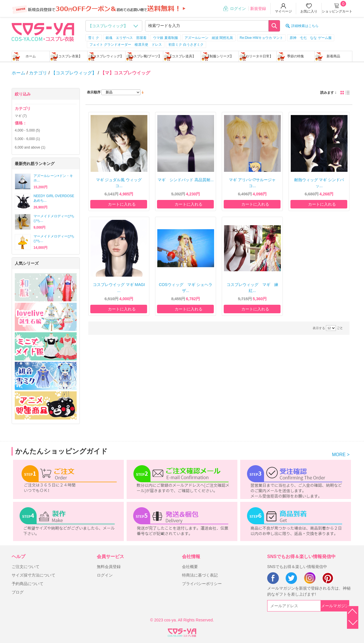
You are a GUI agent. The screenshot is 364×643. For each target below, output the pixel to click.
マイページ (283, 11)
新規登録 (258, 9)
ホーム (31, 56)
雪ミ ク (94, 38)
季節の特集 (296, 56)
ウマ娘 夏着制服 (165, 38)
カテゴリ (38, 73)
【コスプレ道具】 (182, 56)
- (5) (27, 130)
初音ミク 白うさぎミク (186, 45)
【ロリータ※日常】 (258, 56)
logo (43, 32)
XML (182, 632)
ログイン (238, 9)
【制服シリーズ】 (220, 56)
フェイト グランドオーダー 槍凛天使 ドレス (126, 45)
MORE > (341, 455)
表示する (319, 328)
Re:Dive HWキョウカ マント (261, 38)
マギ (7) (21, 116)
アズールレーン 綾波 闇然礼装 (209, 38)
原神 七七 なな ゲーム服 (310, 38)
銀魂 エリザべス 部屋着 (126, 38)
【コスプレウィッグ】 (106, 56)
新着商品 (333, 56)
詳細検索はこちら (305, 26)
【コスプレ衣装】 (68, 56)
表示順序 (94, 92)
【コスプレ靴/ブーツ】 (144, 56)
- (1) (27, 139)
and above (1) (30, 147)
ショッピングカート (337, 11)
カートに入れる (122, 204)
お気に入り (309, 11)
